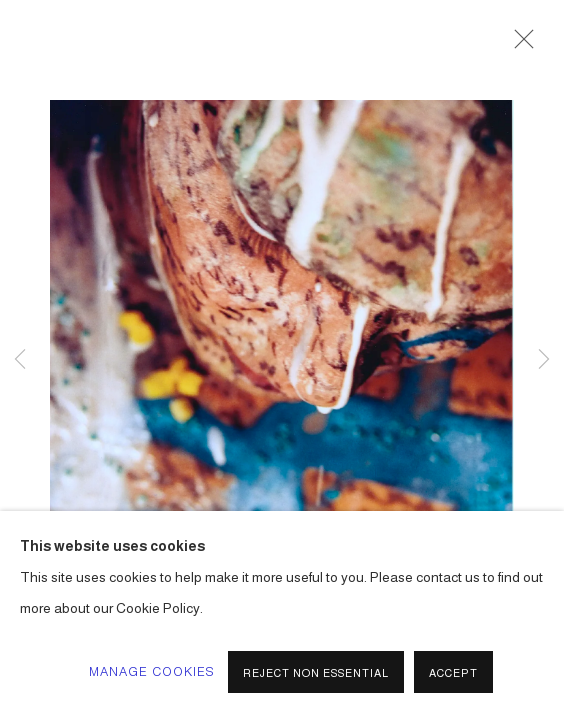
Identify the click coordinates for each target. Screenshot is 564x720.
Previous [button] (20, 360)
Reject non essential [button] (316, 673)
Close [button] (519, 45)
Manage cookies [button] (152, 672)
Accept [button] (453, 673)
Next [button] (544, 360)
